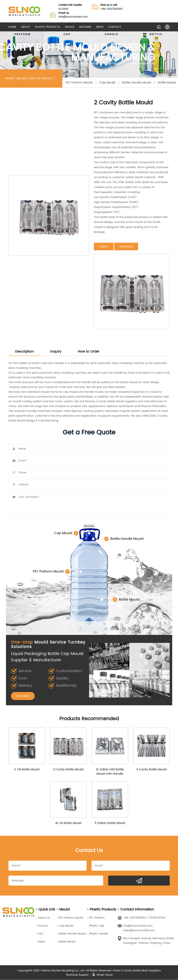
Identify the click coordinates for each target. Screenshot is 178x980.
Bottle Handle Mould (137, 83)
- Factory (42, 926)
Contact (115, 27)
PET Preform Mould (79, 83)
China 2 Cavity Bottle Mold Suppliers (137, 971)
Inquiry (104, 246)
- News (40, 942)
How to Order (89, 352)
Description (24, 352)
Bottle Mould (112, 63)
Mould (70, 27)
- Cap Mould (65, 926)
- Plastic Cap (95, 926)
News (100, 27)
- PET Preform (96, 918)
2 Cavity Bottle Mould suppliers (116, 401)
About (26, 27)
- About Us (43, 918)
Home (12, 27)
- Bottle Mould (66, 942)
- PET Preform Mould (70, 918)
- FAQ (39, 934)
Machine (85, 27)
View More (23, 696)
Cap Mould (107, 83)
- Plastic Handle (97, 934)
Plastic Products (48, 27)
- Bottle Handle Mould (71, 934)
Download (126, 246)
